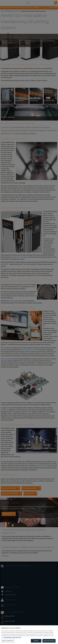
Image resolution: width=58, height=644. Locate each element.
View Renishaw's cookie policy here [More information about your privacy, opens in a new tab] (12, 640)
